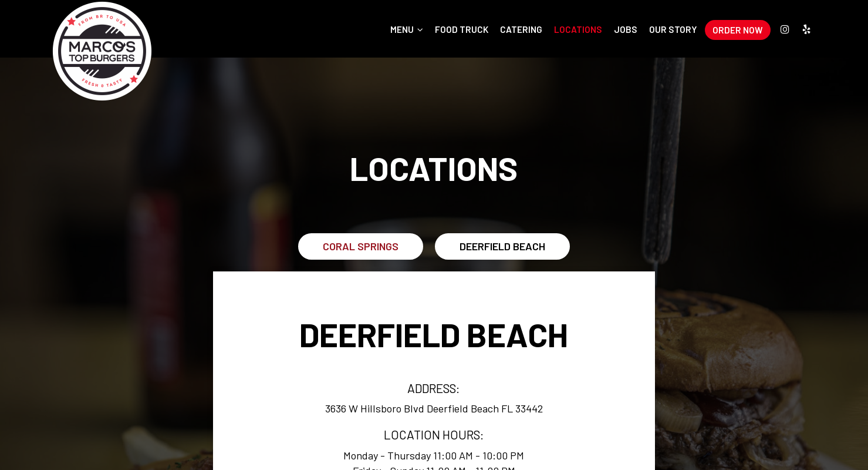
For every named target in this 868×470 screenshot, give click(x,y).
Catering (521, 29)
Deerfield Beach (502, 246)
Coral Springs (361, 246)
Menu (407, 29)
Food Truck (462, 29)
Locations (578, 29)
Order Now (738, 30)
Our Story (673, 29)
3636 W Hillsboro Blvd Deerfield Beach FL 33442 (434, 408)
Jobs (626, 29)
